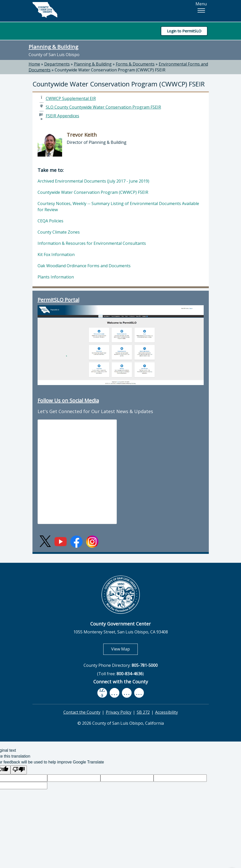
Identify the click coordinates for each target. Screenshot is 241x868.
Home (34, 64)
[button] (201, 10)
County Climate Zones (59, 232)
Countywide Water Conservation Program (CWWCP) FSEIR (110, 70)
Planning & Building (53, 47)
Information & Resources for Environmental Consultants (92, 243)
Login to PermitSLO (184, 31)
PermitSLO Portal (58, 300)
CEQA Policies (50, 221)
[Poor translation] (19, 770)
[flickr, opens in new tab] (127, 693)
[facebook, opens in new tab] (102, 693)
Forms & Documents (135, 64)
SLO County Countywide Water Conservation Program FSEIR (103, 107)
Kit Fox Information (56, 254)
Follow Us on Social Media (68, 400)
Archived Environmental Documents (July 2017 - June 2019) (93, 181)
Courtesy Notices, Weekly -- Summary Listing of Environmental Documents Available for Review (118, 207)
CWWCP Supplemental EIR (71, 98)
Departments (57, 64)
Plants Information (56, 277)
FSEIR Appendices (62, 116)
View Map (124, 649)
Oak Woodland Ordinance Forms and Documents (84, 266)
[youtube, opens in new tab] (114, 693)
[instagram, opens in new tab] (139, 693)
